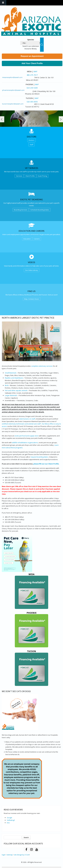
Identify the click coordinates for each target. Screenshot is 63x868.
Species (31, 40)
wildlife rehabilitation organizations (25, 443)
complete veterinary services (42, 366)
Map (35, 71)
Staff (31, 145)
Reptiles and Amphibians (14, 378)
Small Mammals (11, 373)
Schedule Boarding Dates (40, 210)
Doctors (31, 140)
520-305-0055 (32, 102)
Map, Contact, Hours (32, 299)
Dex (8, 823)
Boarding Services (21, 210)
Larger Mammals (11, 395)
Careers (37, 239)
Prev (2, 119)
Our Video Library (32, 270)
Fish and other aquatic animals (16, 390)
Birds (7, 385)
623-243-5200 (32, 88)
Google (9, 818)
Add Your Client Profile (32, 63)
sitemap (10, 855)
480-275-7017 (32, 75)
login (4, 855)
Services (19, 176)
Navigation (3, 3)
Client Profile (30, 176)
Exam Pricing (42, 176)
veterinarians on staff (27, 419)
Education (27, 239)
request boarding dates (39, 457)
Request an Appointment (32, 56)
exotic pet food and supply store (27, 436)
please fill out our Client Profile (46, 464)
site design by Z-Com (22, 855)
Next (61, 119)
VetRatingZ (11, 820)
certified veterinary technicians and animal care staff (21, 424)
